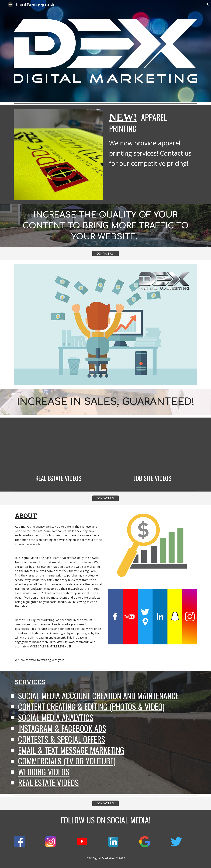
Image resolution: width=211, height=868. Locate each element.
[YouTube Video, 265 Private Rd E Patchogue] (152, 446)
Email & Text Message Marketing (71, 750)
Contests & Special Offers (62, 739)
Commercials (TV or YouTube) (67, 761)
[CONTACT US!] (106, 254)
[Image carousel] (58, 155)
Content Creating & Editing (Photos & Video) (91, 706)
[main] (152, 122)
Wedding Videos (44, 772)
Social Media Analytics (56, 717)
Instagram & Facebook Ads (62, 728)
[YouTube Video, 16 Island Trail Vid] (58, 446)
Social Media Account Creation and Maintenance (99, 696)
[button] (207, 4)
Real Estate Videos (48, 782)
